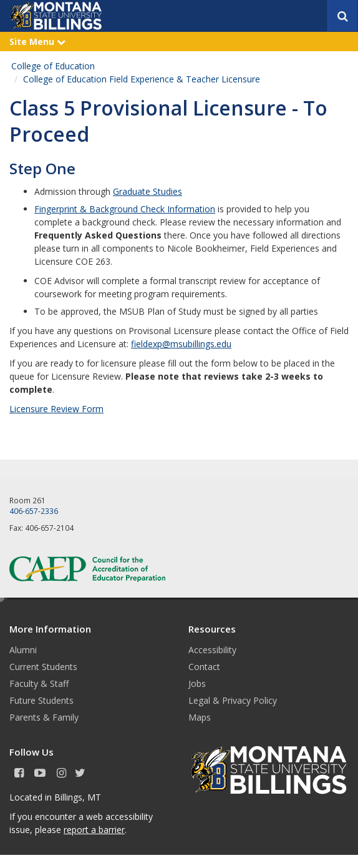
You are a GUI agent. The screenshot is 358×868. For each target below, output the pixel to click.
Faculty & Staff (39, 683)
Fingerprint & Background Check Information (125, 209)
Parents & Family (44, 717)
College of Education (53, 66)
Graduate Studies (148, 191)
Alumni (23, 650)
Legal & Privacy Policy (233, 700)
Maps (200, 717)
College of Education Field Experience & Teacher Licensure (142, 79)
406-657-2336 (34, 511)
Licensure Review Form (56, 409)
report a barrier (94, 830)
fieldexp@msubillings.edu (181, 344)
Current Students (43, 667)
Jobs (197, 683)
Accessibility (212, 650)
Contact (204, 667)
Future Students (41, 700)
